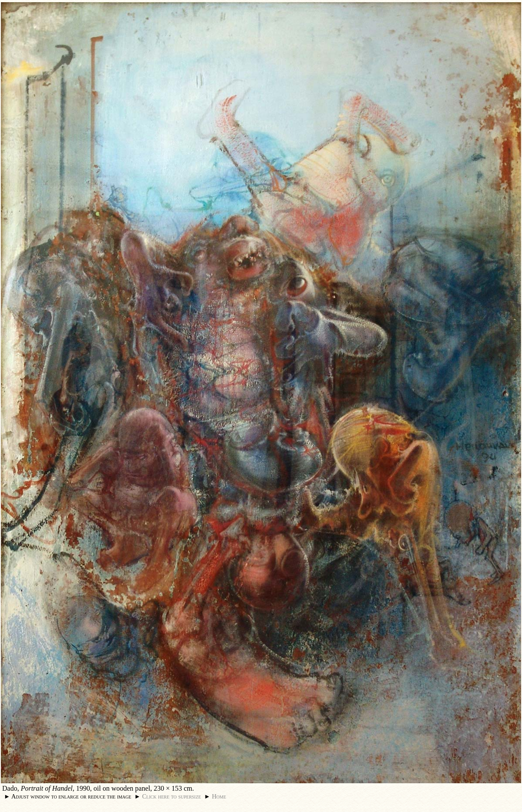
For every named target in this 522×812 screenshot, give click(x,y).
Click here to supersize (171, 796)
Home (219, 796)
